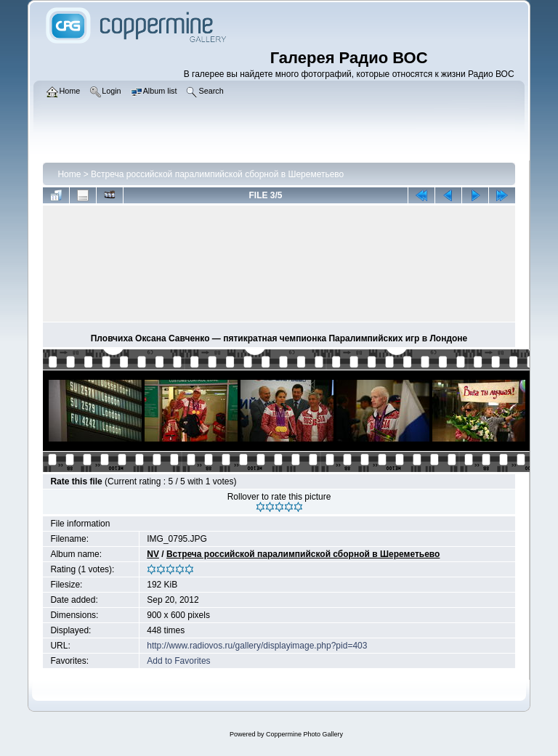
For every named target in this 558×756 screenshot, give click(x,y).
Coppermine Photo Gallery (304, 734)
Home (69, 174)
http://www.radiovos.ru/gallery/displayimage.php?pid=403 (257, 646)
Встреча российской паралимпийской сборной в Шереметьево (217, 174)
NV (153, 554)
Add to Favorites (178, 661)
